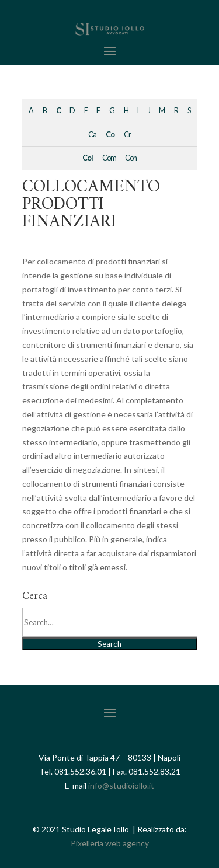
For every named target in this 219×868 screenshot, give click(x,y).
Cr (127, 135)
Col (88, 158)
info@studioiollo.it (121, 785)
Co (110, 135)
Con (131, 158)
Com (109, 158)
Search (109, 644)
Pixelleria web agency (110, 843)
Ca (92, 135)
